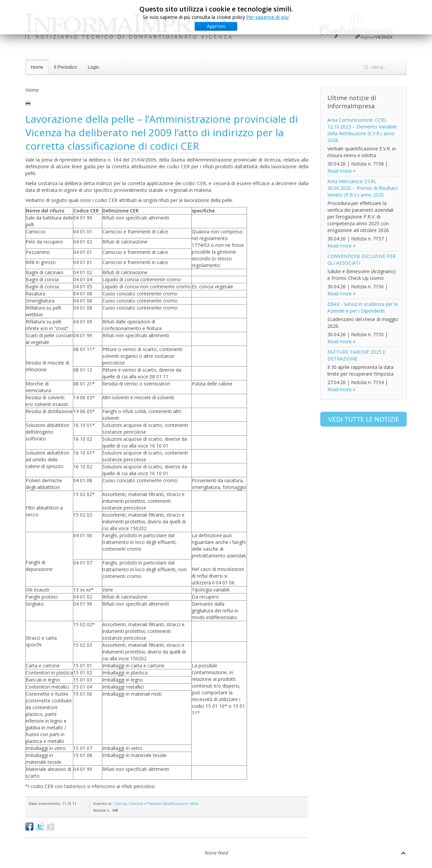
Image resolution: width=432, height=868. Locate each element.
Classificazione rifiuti (180, 803)
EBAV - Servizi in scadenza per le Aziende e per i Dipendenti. (363, 307)
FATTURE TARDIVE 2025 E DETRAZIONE (356, 355)
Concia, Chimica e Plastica (138, 803)
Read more (340, 171)
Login (93, 67)
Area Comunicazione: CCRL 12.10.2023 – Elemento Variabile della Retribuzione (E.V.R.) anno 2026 (362, 130)
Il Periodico (65, 67)
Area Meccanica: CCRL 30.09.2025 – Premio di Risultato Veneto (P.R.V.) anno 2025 (363, 188)
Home (37, 67)
